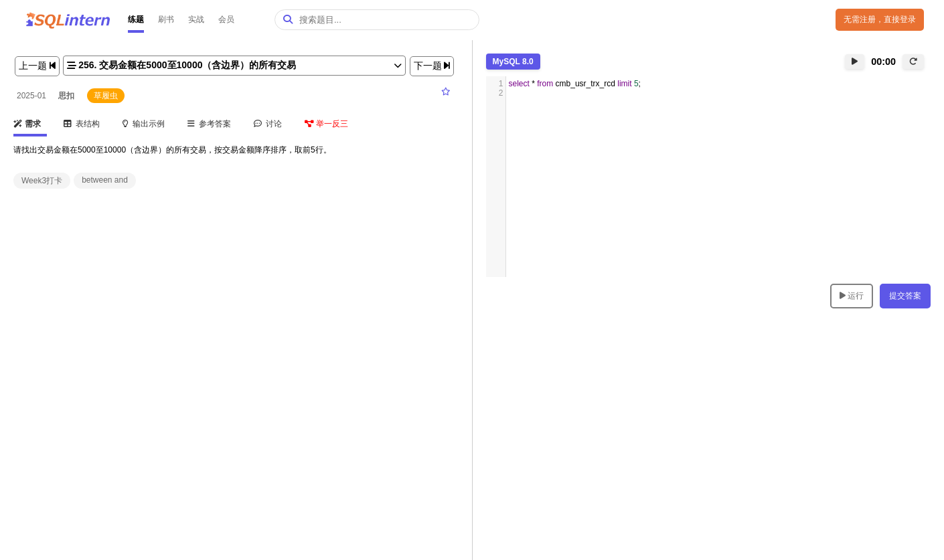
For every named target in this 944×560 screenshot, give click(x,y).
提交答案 (905, 296)
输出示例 (144, 124)
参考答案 (210, 124)
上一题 (37, 66)
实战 (196, 19)
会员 (226, 19)
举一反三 (326, 124)
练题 (136, 19)
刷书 (166, 19)
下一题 (432, 66)
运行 (852, 296)
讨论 (268, 124)
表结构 (82, 124)
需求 (27, 124)
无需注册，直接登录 (880, 19)
